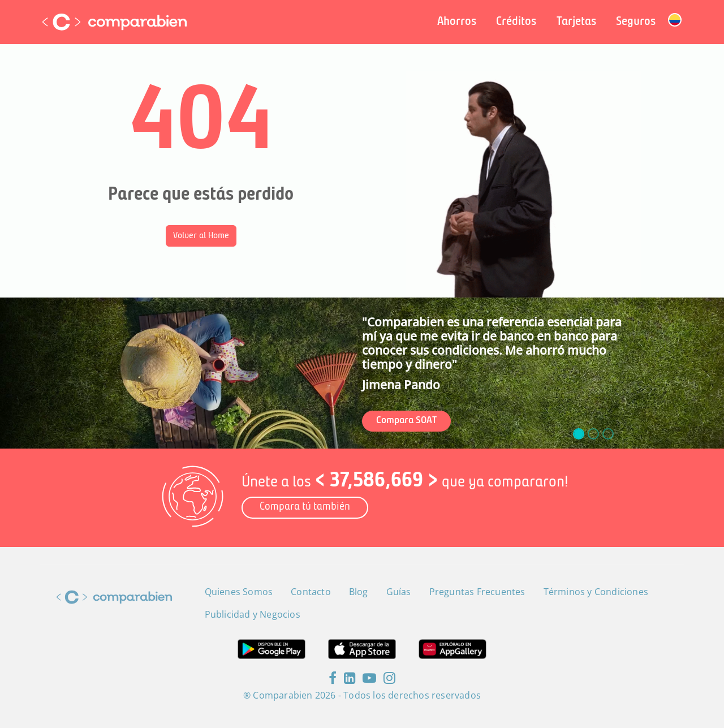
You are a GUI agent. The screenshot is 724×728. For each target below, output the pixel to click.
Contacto (311, 592)
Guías (399, 592)
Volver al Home (201, 236)
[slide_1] (593, 434)
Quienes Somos (239, 592)
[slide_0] (579, 434)
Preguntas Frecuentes (477, 592)
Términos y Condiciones (596, 592)
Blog (359, 592)
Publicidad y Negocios (253, 614)
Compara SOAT (406, 421)
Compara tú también (305, 507)
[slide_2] (608, 434)
